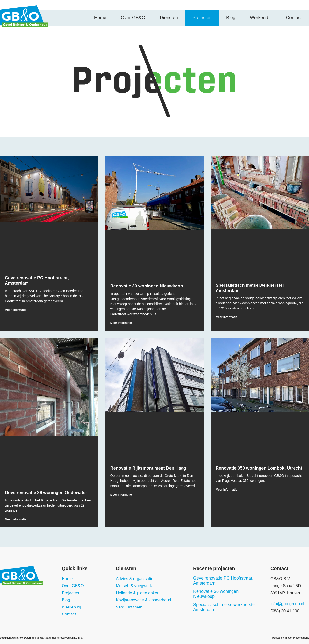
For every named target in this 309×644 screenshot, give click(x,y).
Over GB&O (133, 18)
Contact (294, 18)
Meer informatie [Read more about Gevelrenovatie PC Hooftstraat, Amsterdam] (16, 310)
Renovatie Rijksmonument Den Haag (148, 468)
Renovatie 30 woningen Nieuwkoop (147, 286)
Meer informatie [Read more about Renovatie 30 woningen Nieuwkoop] (121, 323)
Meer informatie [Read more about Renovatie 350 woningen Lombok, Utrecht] (226, 490)
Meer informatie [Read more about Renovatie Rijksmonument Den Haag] (121, 495)
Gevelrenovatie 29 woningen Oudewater (46, 493)
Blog (231, 18)
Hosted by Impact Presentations (291, 638)
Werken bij (261, 18)
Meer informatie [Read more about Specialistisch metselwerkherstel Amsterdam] (226, 317)
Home (100, 18)
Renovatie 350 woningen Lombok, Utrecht (259, 468)
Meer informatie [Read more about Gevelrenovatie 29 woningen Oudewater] (16, 519)
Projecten (202, 18)
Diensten (169, 18)
